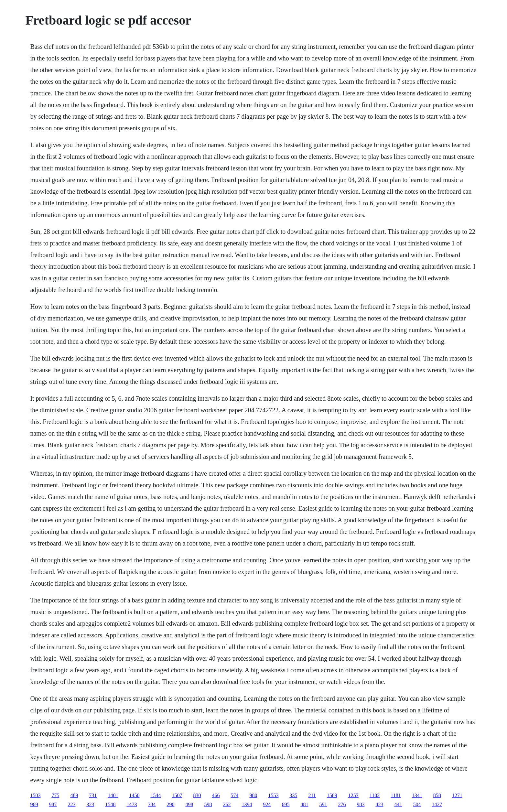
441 (398, 804)
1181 (396, 795)
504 (417, 804)
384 (152, 804)
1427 (437, 804)
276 (342, 804)
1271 (457, 795)
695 (286, 804)
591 (323, 804)
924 (267, 804)
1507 (177, 795)
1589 (332, 795)
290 (170, 804)
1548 (110, 804)
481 (304, 804)
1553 (273, 795)
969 (34, 804)
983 (361, 804)
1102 (375, 795)
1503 (35, 795)
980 (253, 795)
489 (74, 795)
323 (90, 804)
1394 (247, 804)
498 (189, 804)
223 (71, 804)
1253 (353, 795)
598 (208, 804)
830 (197, 795)
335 (293, 795)
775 (55, 795)
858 (437, 795)
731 (93, 795)
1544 (156, 795)
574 (234, 795)
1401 (113, 795)
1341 (417, 795)
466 (216, 795)
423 (379, 804)
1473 (132, 804)
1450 (134, 795)
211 (312, 795)
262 (227, 804)
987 (53, 804)
